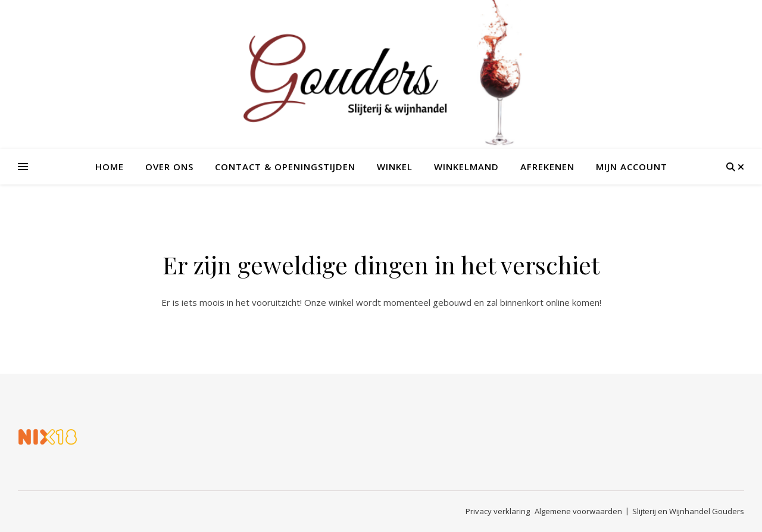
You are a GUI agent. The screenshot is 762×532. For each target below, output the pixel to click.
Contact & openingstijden (285, 167)
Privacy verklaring (498, 511)
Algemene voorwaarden (578, 511)
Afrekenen (547, 167)
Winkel (395, 167)
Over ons (169, 167)
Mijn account (632, 167)
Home (110, 167)
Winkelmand (466, 167)
